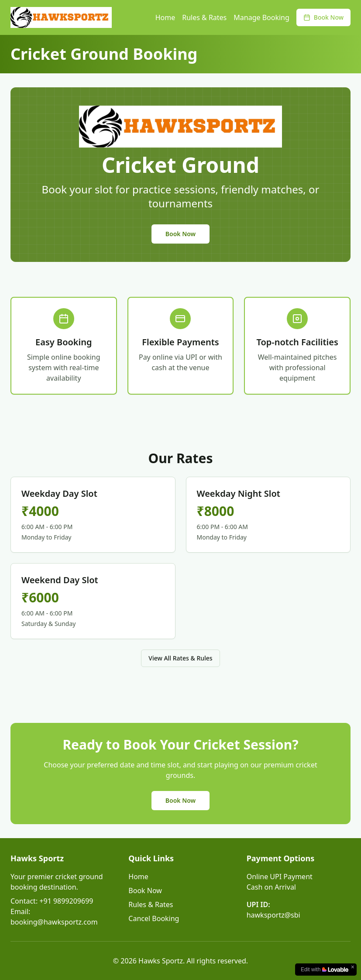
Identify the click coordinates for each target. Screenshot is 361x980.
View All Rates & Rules (180, 658)
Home (165, 17)
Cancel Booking (154, 918)
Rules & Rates (204, 17)
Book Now (323, 17)
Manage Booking (261, 17)
